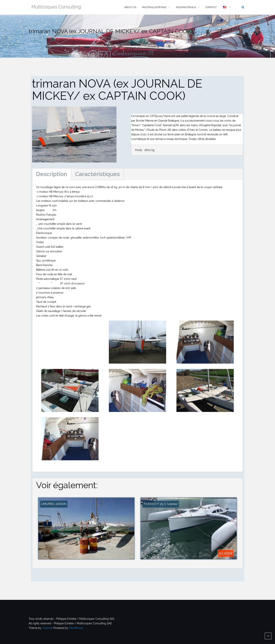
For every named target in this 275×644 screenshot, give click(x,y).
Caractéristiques (97, 174)
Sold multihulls (186, 7)
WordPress (76, 628)
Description (52, 174)
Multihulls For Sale (154, 7)
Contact (211, 7)
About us (130, 7)
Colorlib (47, 628)
